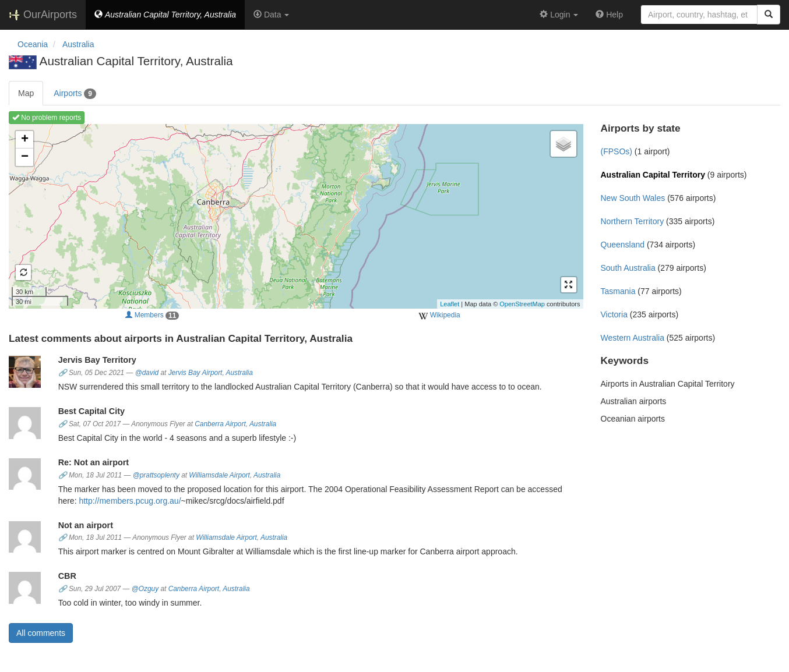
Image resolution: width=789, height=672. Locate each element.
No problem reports (47, 118)
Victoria (614, 314)
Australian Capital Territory (653, 175)
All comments (41, 633)
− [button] (25, 157)
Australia (239, 373)
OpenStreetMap (522, 304)
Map (26, 93)
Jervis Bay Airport (196, 373)
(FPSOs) (617, 151)
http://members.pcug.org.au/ (130, 501)
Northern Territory (633, 221)
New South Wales (633, 198)
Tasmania (618, 291)
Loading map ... (295, 216)
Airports (75, 94)
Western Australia (633, 338)
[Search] (769, 15)
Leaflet (450, 304)
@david (147, 373)
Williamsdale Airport (219, 475)
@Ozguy (145, 589)
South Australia (628, 268)
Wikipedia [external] (439, 316)
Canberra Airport (220, 424)
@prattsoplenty (156, 475)
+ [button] (25, 140)
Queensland (623, 245)
